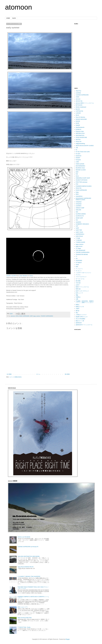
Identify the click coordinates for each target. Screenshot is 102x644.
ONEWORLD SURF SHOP (83, 178)
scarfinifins (79, 206)
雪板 (77, 295)
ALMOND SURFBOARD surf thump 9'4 (28, 547)
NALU (77, 176)
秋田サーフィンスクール (82, 287)
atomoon (18, 7)
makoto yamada (80, 164)
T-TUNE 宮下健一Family (24, 627)
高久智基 (78, 281)
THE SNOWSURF (81, 250)
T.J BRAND (79, 240)
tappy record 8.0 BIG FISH (25, 618)
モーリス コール (80, 279)
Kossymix (78, 160)
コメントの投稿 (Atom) (15, 377)
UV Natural (79, 263)
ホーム (38, 374)
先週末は (78, 297)
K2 (76, 150)
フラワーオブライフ (81, 277)
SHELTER (78, 210)
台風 (77, 299)
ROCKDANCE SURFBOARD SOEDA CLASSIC (83, 199)
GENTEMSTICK (80, 136)
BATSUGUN (79, 105)
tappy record (79, 246)
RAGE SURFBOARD (24, 316)
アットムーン (79, 269)
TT (76, 256)
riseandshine (79, 196)
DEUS (77, 115)
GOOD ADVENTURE (81, 137)
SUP (77, 226)
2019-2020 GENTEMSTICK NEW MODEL (29, 556)
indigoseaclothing (80, 144)
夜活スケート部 (80, 321)
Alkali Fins (78, 91)
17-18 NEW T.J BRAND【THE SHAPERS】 (29, 576)
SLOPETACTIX (80, 216)
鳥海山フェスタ (80, 307)
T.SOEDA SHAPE (80, 242)
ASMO (77, 97)
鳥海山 (77, 305)
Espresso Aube (80, 131)
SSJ (77, 220)
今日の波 (78, 283)
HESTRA (78, 140)
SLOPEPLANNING (81, 214)
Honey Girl (79, 142)
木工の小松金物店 (80, 319)
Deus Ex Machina (80, 117)
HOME (8, 18)
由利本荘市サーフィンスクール (84, 325)
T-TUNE (78, 238)
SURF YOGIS (79, 232)
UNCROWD (79, 261)
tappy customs (37, 316)
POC (77, 184)
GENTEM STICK (80, 133)
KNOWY (78, 158)
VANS (77, 265)
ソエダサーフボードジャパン (83, 273)
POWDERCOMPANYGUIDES (84, 186)
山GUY (78, 285)
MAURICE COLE (80, 168)
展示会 (77, 311)
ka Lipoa (78, 154)
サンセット (79, 271)
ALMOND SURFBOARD (82, 95)
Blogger (68, 639)
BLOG (14, 18)
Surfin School (79, 236)
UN (77, 259)
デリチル (78, 275)
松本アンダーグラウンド (82, 291)
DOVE (17, 316)
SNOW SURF (79, 218)
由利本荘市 (79, 323)
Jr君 (77, 148)
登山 (77, 313)
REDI (77, 194)
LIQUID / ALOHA (11, 276)
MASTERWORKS (80, 166)
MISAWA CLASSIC (81, 170)
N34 (77, 174)
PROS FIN (79, 188)
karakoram (79, 156)
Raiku (77, 192)
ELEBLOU (78, 129)
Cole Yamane (23, 276)
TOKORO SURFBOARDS (47, 316)
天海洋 (77, 309)
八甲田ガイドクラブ (81, 315)
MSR (77, 172)
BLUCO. (78, 109)
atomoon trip (79, 101)
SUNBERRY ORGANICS (82, 224)
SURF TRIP (79, 230)
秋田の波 (78, 289)
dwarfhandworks (80, 127)
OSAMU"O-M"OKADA (82, 180)
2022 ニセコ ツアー (23, 607)
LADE (77, 162)
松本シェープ (79, 293)
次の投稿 (9, 374)
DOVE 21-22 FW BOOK (24, 537)
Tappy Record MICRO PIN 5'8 (25, 567)
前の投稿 (67, 374)
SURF (31, 316)
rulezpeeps (79, 204)
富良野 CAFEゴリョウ (82, 317)
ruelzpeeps (79, 202)
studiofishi (78, 222)
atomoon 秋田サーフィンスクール (85, 103)
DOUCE (78, 121)
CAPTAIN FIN (79, 111)
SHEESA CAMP (80, 208)
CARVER (78, 113)
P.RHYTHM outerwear (82, 182)
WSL (77, 267)
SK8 (77, 212)
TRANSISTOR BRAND (82, 254)
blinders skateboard (81, 107)
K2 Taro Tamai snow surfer (83, 152)
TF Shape (78, 248)
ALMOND (78, 93)
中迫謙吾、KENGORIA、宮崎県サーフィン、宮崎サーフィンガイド (85, 302)
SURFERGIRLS (80, 234)
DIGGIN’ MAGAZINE (81, 119)
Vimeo (31, 276)
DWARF (78, 125)
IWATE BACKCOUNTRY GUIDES (85, 146)
